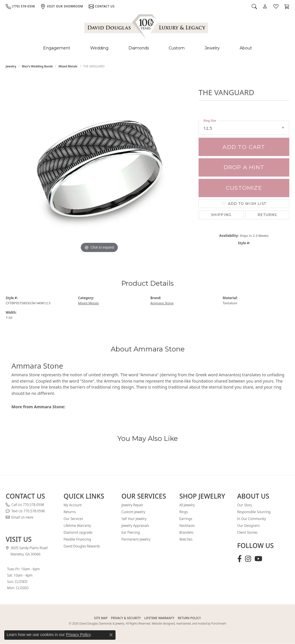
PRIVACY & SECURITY (126, 618)
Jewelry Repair (132, 505)
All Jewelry (187, 505)
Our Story (245, 505)
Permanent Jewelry (136, 539)
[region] (99, 169)
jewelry (11, 66)
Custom (177, 48)
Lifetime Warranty (77, 526)
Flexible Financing (77, 539)
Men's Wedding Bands (38, 66)
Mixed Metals (68, 66)
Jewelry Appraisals (135, 526)
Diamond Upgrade (78, 532)
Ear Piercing (131, 532)
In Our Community (251, 519)
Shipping (221, 215)
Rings (183, 512)
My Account (73, 505)
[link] (20, 6)
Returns (267, 215)
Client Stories (247, 532)
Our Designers (248, 526)
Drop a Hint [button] (244, 167)
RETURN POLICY (189, 618)
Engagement (57, 48)
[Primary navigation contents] (147, 48)
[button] (254, 6)
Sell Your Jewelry (134, 519)
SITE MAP (101, 618)
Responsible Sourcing (254, 512)
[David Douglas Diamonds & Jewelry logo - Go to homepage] (147, 26)
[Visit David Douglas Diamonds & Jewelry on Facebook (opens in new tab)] (240, 559)
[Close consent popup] (111, 635)
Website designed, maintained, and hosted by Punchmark (189, 623)
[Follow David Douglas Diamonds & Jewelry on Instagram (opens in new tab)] (248, 559)
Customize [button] (244, 188)
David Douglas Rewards (82, 546)
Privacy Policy (78, 635)
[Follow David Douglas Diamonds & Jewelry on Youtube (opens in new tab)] (258, 559)
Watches (186, 539)
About (246, 48)
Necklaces (187, 526)
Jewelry (212, 48)
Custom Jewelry (133, 512)
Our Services (73, 519)
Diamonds (139, 48)
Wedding (99, 48)
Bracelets (186, 532)
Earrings (186, 519)
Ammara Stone (162, 303)
